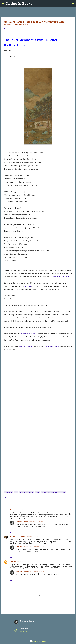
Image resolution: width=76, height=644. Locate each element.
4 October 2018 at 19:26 (36, 522)
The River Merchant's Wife (50, 492)
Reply (12, 532)
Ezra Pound (9, 492)
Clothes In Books (19, 4)
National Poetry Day (27, 492)
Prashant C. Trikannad (18, 536)
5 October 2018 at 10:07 (34, 537)
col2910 (13, 561)
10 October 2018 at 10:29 (24, 561)
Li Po (16, 492)
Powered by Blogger (38, 641)
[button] (5, 29)
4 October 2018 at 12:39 (27, 510)
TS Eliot (28, 286)
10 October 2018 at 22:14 (37, 546)
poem (37, 492)
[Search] (73, 4)
